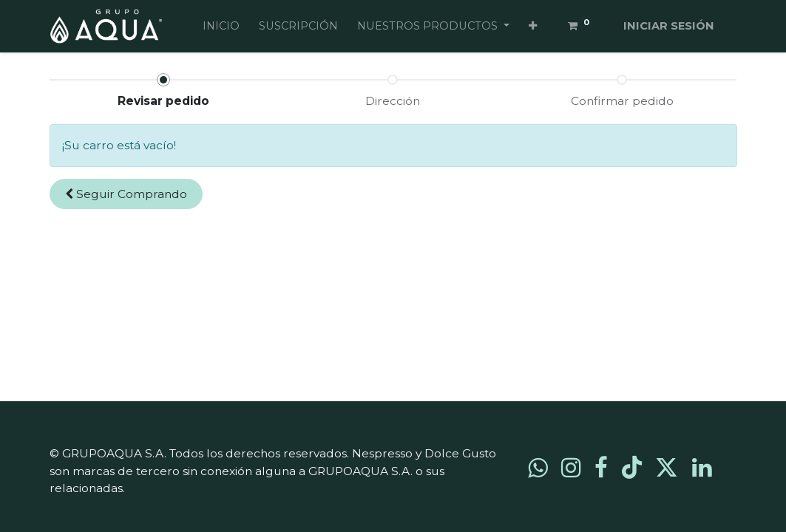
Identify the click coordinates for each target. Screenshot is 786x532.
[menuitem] (221, 27)
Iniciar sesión (669, 26)
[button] (533, 27)
